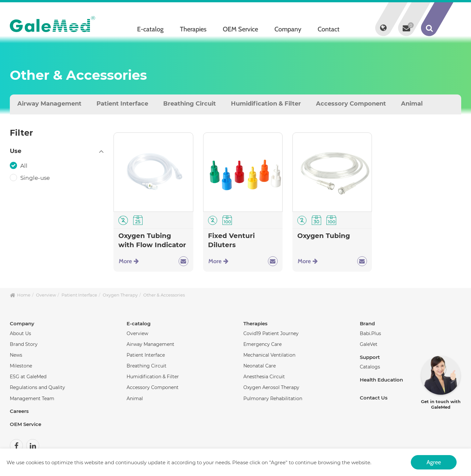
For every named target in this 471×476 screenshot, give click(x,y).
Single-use (36, 178)
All (25, 166)
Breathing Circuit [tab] (190, 104)
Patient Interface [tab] (122, 104)
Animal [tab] (412, 104)
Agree (434, 462)
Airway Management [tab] (49, 104)
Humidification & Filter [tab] (266, 104)
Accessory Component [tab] (351, 104)
